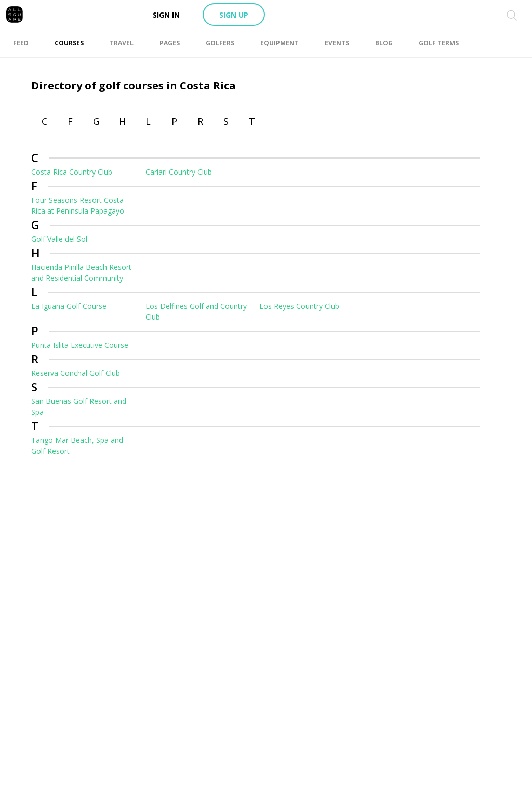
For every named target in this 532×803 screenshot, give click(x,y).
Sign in (166, 15)
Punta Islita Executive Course (80, 345)
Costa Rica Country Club (72, 172)
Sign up (234, 15)
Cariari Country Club (179, 172)
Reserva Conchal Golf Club (76, 373)
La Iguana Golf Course (69, 306)
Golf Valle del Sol (59, 239)
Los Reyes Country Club (299, 306)
